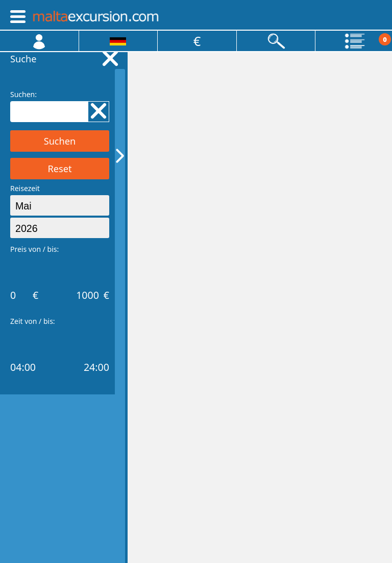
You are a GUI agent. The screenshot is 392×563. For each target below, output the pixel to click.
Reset (59, 169)
